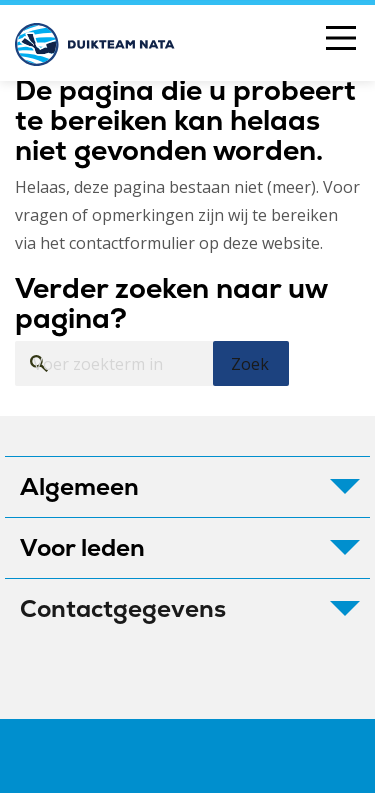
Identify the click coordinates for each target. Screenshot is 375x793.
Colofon (80, 756)
